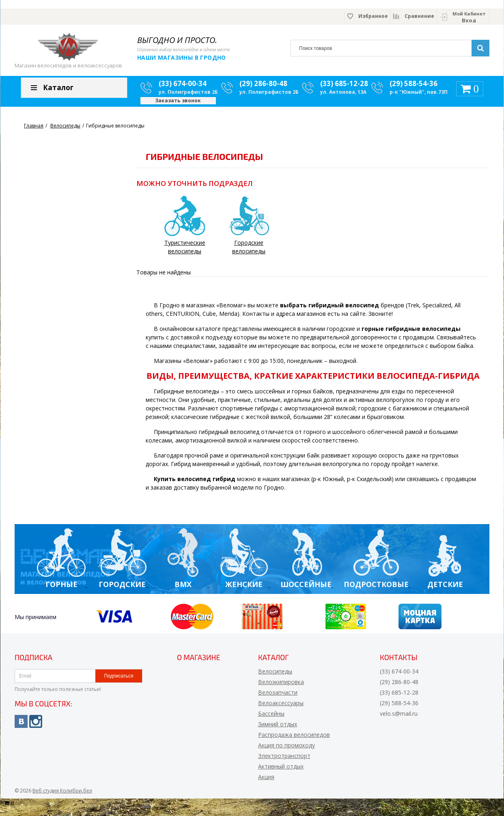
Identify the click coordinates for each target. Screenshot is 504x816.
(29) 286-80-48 (263, 83)
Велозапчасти (278, 692)
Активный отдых (281, 766)
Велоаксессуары (281, 703)
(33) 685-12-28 (344, 83)
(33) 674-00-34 (183, 83)
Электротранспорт (284, 756)
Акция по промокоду (286, 745)
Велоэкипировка (281, 682)
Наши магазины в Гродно (182, 57)
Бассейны (271, 713)
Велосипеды (275, 671)
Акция (266, 777)
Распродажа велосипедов (294, 735)
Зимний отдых (278, 724)
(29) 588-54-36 (414, 83)
